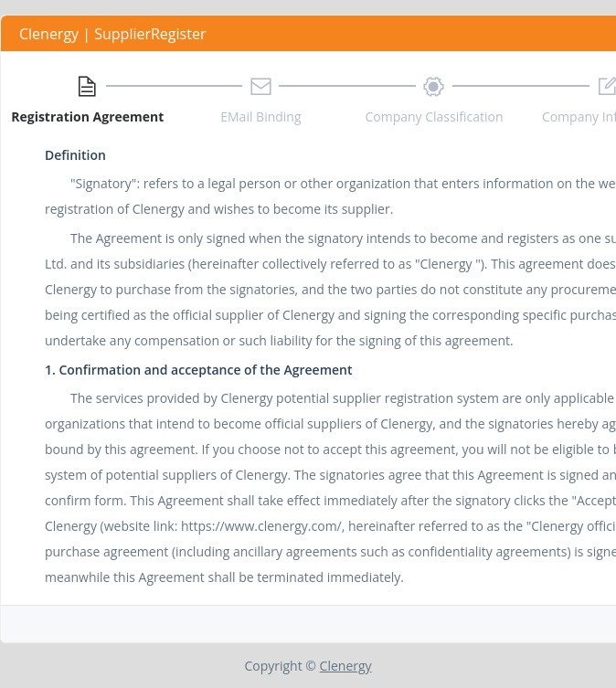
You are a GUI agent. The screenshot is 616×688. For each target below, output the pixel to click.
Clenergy (346, 666)
